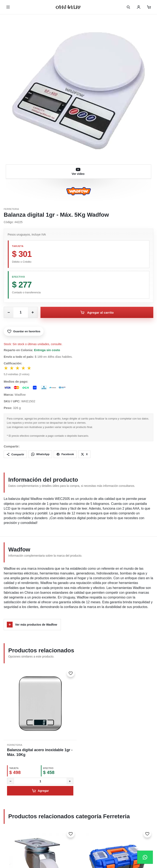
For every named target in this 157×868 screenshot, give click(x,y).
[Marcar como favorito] (71, 673)
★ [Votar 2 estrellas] (12, 368)
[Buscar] (128, 7)
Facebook (65, 454)
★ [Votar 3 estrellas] (18, 368)
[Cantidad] (40, 781)
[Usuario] (139, 7)
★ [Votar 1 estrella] (6, 368)
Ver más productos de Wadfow (32, 625)
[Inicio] (68, 7)
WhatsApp (40, 454)
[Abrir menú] (8, 7)
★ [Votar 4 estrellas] (24, 368)
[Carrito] (149, 7)
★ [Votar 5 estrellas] (29, 368)
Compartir (15, 454)
